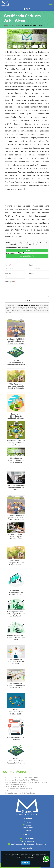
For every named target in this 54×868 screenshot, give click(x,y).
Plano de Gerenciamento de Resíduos (17, 780)
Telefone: (9, 273)
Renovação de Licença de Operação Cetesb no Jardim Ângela (16, 614)
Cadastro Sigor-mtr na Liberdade (16, 739)
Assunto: (33, 273)
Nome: (8, 265)
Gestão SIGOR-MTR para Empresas (16, 787)
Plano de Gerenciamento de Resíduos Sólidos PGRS (21, 778)
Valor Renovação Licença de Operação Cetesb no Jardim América (16, 564)
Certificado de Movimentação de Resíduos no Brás (16, 593)
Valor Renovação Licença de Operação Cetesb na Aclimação (16, 386)
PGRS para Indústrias (11, 791)
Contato (28, 830)
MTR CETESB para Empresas (38, 782)
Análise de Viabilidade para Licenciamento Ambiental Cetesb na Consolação (16, 342)
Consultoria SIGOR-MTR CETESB (15, 782)
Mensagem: (10, 282)
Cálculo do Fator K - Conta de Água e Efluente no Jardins (16, 537)
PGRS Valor (35, 780)
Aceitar (26, 863)
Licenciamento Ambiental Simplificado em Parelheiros (16, 685)
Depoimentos (28, 828)
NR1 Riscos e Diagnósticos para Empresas (18, 789)
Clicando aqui (27, 256)
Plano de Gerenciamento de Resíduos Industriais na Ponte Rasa (16, 363)
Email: (32, 265)
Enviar (27, 301)
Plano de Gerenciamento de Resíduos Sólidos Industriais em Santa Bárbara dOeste (16, 714)
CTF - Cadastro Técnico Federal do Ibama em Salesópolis (16, 488)
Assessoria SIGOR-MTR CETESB (15, 784)
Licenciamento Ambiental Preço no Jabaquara (16, 661)
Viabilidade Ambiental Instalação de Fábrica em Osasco (16, 443)
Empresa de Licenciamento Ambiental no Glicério (16, 416)
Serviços (28, 825)
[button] (51, 4)
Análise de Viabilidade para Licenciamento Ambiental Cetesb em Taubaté (16, 519)
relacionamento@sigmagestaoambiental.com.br (28, 844)
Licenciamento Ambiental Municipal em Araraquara (16, 460)
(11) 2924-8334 (27, 250)
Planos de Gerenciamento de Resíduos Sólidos (20, 793)
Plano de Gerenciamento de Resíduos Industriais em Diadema (16, 762)
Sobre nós (28, 822)
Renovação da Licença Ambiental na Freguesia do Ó (16, 637)
